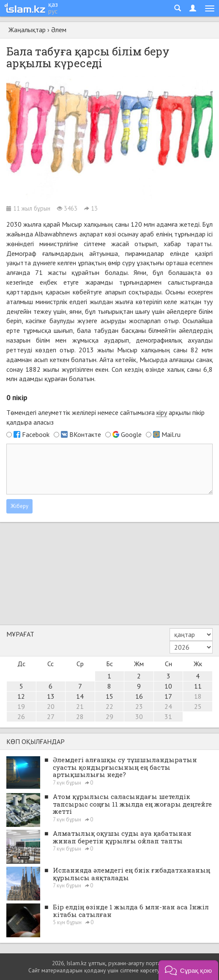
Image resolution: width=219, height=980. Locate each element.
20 (51, 706)
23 (139, 706)
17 (168, 696)
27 (51, 716)
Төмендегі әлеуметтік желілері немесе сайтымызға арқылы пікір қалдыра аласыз (105, 417)
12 (21, 696)
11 (198, 686)
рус (53, 11)
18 (198, 696)
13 (51, 696)
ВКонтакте (85, 434)
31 (168, 716)
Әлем (59, 30)
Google (131, 434)
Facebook (36, 434)
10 (168, 686)
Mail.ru (171, 434)
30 (139, 716)
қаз (53, 4)
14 (80, 696)
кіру (162, 412)
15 (109, 696)
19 (21, 706)
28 (80, 716)
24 (168, 706)
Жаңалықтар (27, 30)
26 (21, 716)
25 (198, 706)
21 (80, 706)
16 (139, 696)
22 (109, 706)
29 (109, 716)
